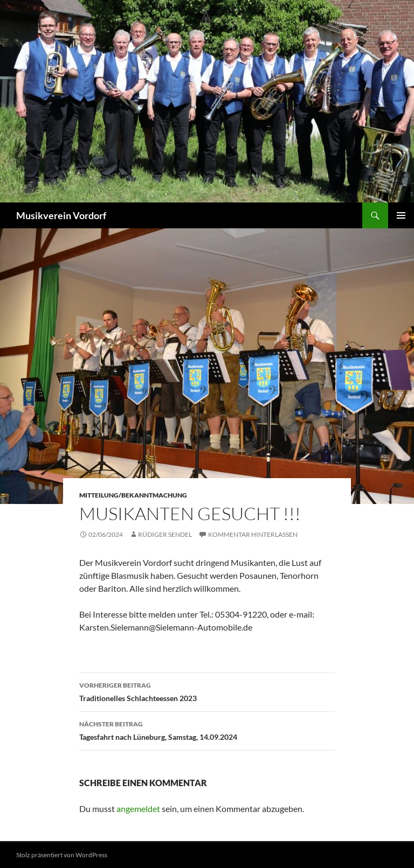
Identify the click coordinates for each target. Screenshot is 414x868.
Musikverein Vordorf (61, 215)
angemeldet (138, 808)
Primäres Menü (401, 215)
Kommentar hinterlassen (253, 534)
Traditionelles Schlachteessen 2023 (207, 691)
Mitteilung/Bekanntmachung (133, 495)
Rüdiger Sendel (165, 534)
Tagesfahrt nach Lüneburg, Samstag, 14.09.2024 (207, 730)
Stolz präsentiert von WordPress (62, 855)
